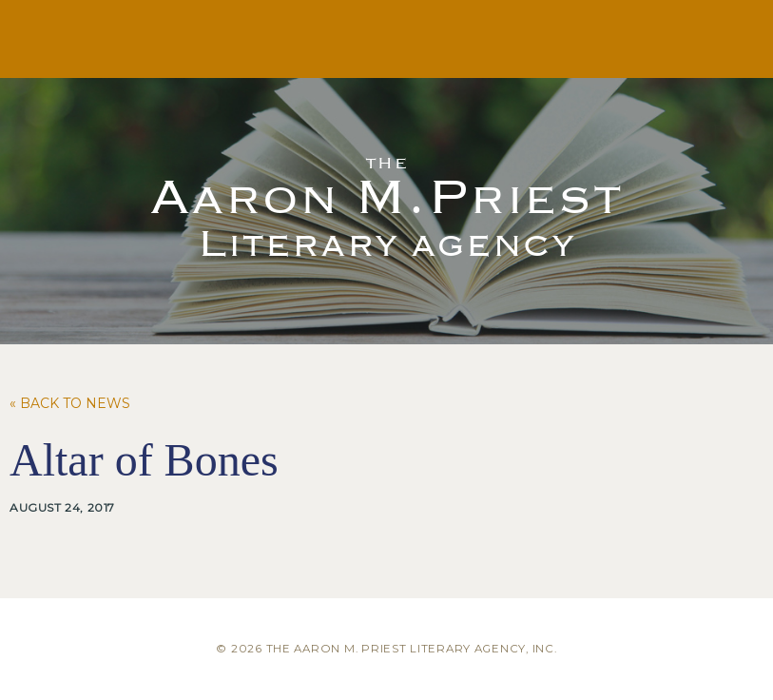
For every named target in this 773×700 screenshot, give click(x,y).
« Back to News (70, 403)
